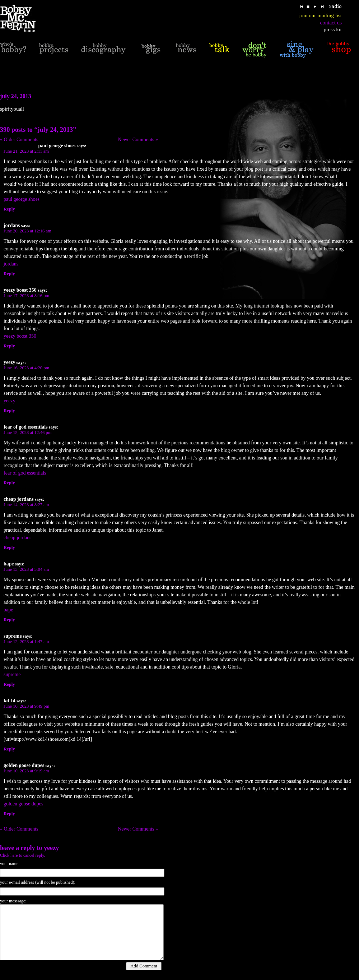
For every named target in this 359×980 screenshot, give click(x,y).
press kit (333, 29)
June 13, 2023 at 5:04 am (26, 569)
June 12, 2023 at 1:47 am (26, 642)
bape (8, 610)
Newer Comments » (138, 140)
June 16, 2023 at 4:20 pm (26, 368)
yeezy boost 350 (20, 336)
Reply (9, 209)
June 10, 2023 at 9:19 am (26, 771)
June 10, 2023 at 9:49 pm (26, 706)
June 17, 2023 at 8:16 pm (26, 296)
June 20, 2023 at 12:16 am (27, 231)
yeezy (10, 401)
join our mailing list (320, 15)
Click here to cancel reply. (23, 855)
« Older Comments (19, 140)
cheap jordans (17, 538)
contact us (331, 23)
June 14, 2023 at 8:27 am (26, 505)
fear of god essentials (25, 473)
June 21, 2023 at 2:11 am (26, 151)
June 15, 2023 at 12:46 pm (28, 433)
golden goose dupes (23, 804)
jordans (11, 264)
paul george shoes (22, 199)
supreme (12, 674)
